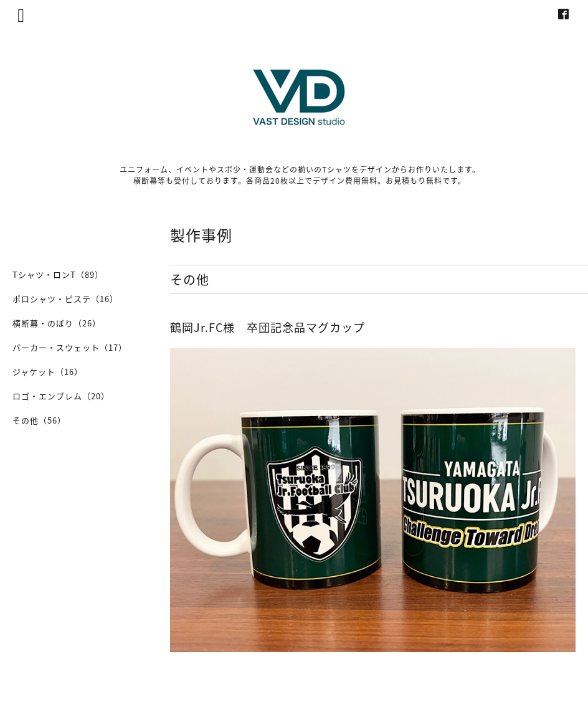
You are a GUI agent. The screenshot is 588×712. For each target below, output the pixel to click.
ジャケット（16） (48, 372)
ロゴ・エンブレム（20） (61, 396)
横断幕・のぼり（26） (57, 323)
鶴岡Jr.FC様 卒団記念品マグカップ (268, 327)
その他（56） (39, 420)
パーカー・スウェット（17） (70, 347)
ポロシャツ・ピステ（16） (65, 299)
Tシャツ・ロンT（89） (58, 274)
